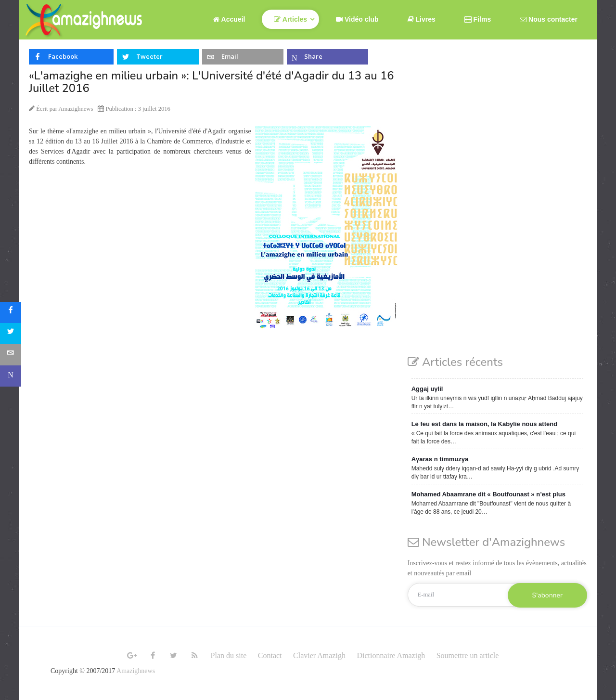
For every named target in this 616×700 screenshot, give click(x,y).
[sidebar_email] (11, 355)
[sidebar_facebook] (11, 312)
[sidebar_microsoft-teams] (11, 376)
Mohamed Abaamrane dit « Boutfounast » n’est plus (488, 494)
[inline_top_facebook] (71, 57)
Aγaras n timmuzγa (440, 459)
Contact (270, 655)
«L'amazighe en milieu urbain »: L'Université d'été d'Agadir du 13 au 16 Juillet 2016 (211, 82)
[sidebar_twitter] (11, 334)
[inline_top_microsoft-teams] (327, 57)
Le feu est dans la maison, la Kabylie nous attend (484, 424)
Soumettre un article (468, 655)
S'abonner (547, 595)
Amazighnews (136, 671)
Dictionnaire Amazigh (391, 655)
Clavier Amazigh (319, 655)
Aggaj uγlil (427, 389)
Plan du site (229, 655)
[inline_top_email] (243, 57)
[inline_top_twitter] (158, 57)
